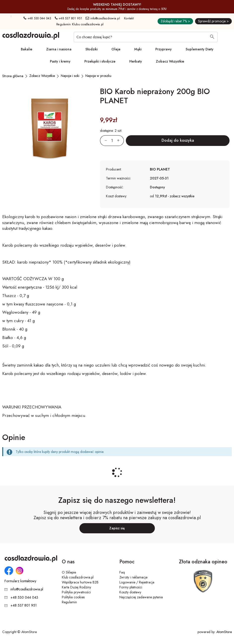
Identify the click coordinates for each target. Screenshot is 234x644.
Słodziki (91, 49)
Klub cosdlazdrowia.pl (78, 577)
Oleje (116, 49)
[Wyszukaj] (212, 37)
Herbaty (136, 61)
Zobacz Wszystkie (170, 61)
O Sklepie (69, 572)
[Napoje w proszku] (98, 76)
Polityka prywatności (76, 592)
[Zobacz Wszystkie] (42, 76)
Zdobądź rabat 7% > (175, 21)
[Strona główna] (13, 76)
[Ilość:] (112, 141)
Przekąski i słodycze (100, 61)
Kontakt (129, 18)
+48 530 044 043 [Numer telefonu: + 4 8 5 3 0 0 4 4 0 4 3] (37, 18)
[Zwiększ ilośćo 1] (120, 141)
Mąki (138, 49)
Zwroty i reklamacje (133, 577)
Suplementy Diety (200, 49)
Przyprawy (164, 49)
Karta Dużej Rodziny (76, 587)
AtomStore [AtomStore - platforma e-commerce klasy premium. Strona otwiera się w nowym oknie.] (224, 632)
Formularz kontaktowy (20, 581)
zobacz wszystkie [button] (182, 196)
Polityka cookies (73, 597)
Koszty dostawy (130, 592)
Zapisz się (117, 528)
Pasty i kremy (60, 61)
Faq (122, 572)
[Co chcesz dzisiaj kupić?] (146, 37)
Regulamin (69, 602)
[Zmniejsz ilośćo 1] (103, 141)
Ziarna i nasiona (59, 49)
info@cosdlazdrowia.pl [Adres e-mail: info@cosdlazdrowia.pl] (103, 18)
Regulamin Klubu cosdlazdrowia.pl (80, 24)
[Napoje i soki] (70, 76)
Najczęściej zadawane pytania (141, 597)
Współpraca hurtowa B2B (80, 582)
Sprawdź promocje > (213, 21)
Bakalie (27, 49)
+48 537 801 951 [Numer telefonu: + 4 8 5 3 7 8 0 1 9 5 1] (68, 18)
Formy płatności (131, 587)
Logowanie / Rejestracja (137, 582)
